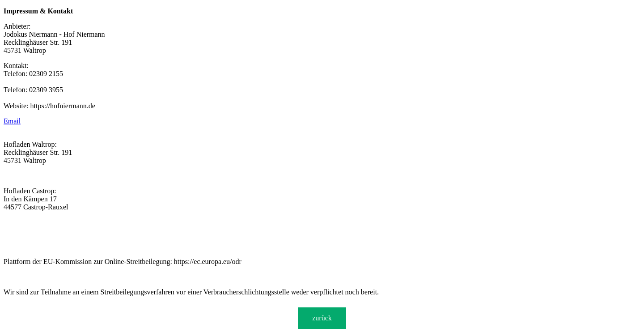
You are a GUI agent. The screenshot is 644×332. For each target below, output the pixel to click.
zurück (322, 318)
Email (12, 121)
